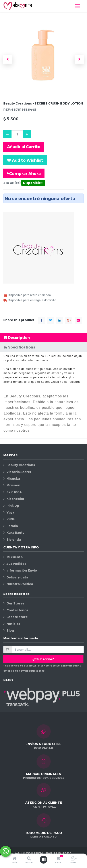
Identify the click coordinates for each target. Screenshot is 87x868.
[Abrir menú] (44, 860)
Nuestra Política (20, 584)
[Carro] (58, 859)
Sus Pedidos (16, 564)
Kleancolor (15, 499)
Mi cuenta (14, 557)
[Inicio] (15, 859)
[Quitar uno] (7, 134)
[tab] (43, 337)
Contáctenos (17, 610)
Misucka (13, 478)
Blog (10, 630)
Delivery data (17, 577)
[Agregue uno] (27, 134)
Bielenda (14, 539)
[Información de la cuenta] (73, 859)
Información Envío (22, 570)
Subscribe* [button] (43, 659)
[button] (8, 59)
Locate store (17, 617)
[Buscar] (29, 859)
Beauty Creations (21, 465)
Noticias (13, 624)
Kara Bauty (15, 533)
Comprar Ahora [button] (24, 173)
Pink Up (13, 506)
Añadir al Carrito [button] (24, 146)
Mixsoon (13, 485)
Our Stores (15, 603)
